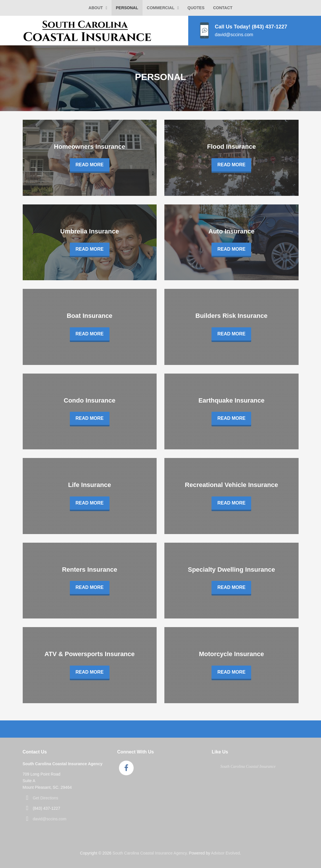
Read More (90, 165)
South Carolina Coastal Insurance (248, 766)
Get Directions (46, 798)
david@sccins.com (50, 819)
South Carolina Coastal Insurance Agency (149, 853)
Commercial (161, 8)
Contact (223, 8)
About (96, 8)
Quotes (196, 8)
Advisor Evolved (225, 853)
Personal (127, 8)
